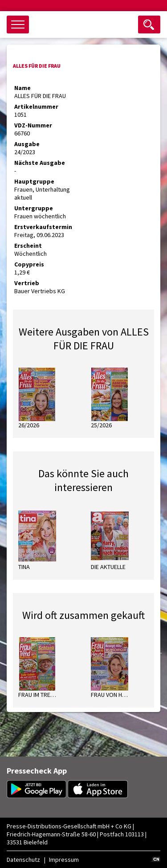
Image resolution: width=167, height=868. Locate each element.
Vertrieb (27, 283)
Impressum (64, 860)
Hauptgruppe (34, 181)
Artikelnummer (36, 106)
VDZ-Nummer (33, 125)
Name (22, 88)
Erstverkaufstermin (43, 227)
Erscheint (28, 246)
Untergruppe (34, 208)
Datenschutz (23, 860)
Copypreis (29, 264)
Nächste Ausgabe (40, 163)
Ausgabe (27, 144)
